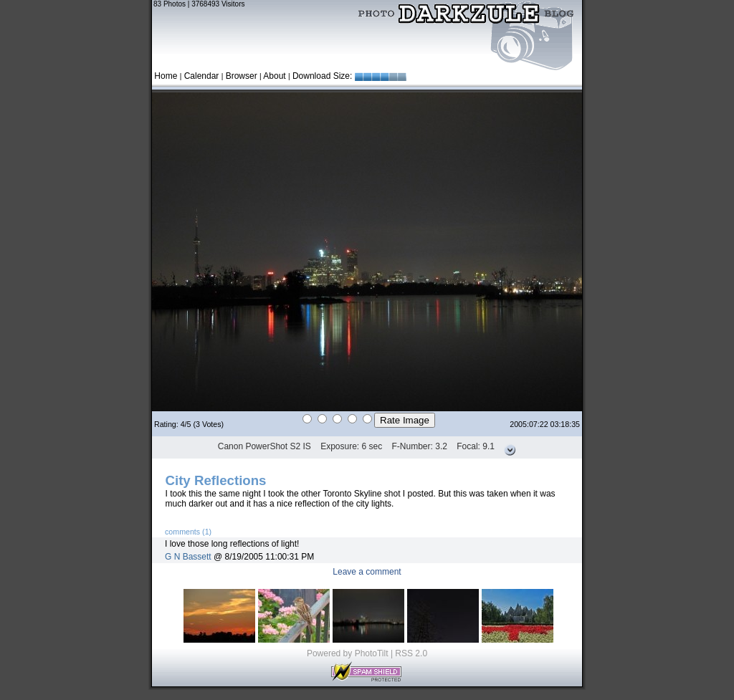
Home (166, 76)
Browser (242, 76)
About (274, 76)
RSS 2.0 (411, 653)
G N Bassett (188, 557)
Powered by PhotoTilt (348, 653)
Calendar (202, 76)
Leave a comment (367, 572)
